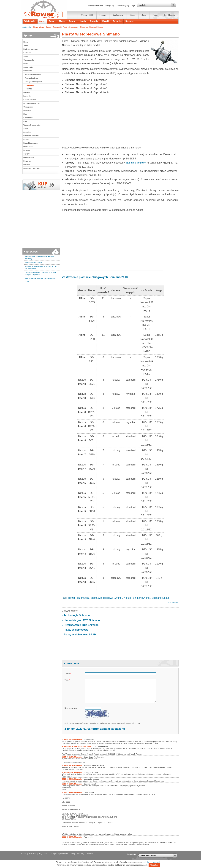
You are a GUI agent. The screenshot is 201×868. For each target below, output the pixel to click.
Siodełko (27, 132)
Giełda (132, 15)
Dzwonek (27, 161)
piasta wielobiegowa (102, 598)
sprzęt (71, 598)
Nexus (127, 598)
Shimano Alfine (141, 598)
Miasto (62, 21)
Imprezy (103, 15)
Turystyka (117, 21)
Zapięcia (27, 154)
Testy (26, 46)
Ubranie (27, 165)
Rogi (25, 121)
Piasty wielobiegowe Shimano (92, 27)
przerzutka (83, 598)
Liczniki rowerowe (31, 143)
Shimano (27, 53)
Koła (25, 114)
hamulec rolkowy (136, 163)
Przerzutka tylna (32, 78)
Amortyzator (29, 67)
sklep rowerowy (77, 854)
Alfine (118, 598)
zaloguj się (110, 5)
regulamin (43, 854)
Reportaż (129, 21)
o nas (24, 854)
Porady (52, 21)
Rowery (27, 42)
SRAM (26, 56)
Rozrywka (94, 21)
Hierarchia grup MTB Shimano (82, 620)
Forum (155, 15)
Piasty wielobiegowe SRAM (80, 635)
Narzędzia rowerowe (32, 168)
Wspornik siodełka (31, 136)
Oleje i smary (29, 157)
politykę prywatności (151, 862)
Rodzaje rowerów (30, 49)
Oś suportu (28, 107)
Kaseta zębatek (30, 100)
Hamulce (27, 110)
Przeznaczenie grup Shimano (81, 625)
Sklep (144, 15)
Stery (26, 129)
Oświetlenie (28, 147)
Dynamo (27, 150)
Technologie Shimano (77, 615)
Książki (106, 21)
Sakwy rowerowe (96, 5)
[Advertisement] (120, 121)
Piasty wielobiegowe (71, 27)
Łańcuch (27, 96)
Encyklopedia (170, 15)
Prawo (72, 21)
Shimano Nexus (161, 598)
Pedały (26, 139)
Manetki (27, 92)
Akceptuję (154, 865)
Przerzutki (57, 27)
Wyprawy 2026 (87, 15)
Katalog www (118, 15)
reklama (33, 854)
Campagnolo (29, 60)
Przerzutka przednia (33, 74)
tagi (133, 5)
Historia (82, 21)
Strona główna (39, 27)
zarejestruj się (123, 5)
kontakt (90, 854)
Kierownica (28, 118)
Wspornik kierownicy (32, 125)
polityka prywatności (59, 854)
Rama (26, 64)
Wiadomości (30, 21)
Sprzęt (42, 21)
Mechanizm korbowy (32, 103)
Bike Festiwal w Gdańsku (33, 263)
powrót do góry (173, 602)
